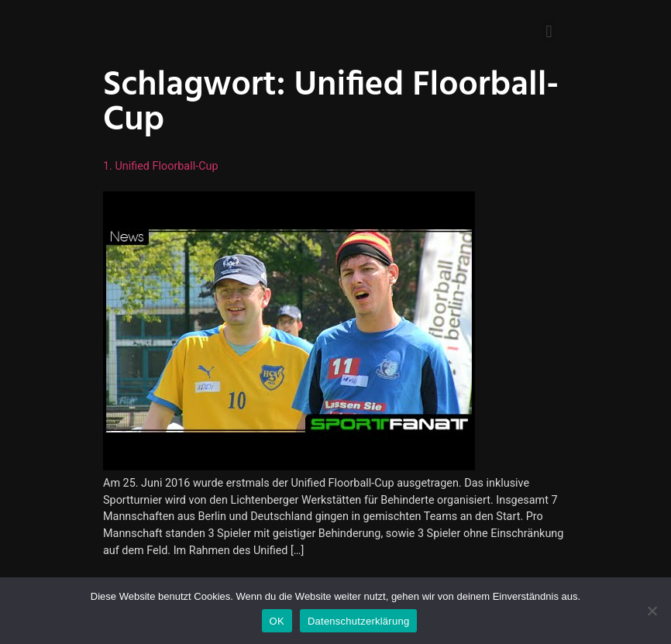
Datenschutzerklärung (358, 621)
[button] (549, 31)
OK (277, 621)
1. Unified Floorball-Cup (161, 166)
